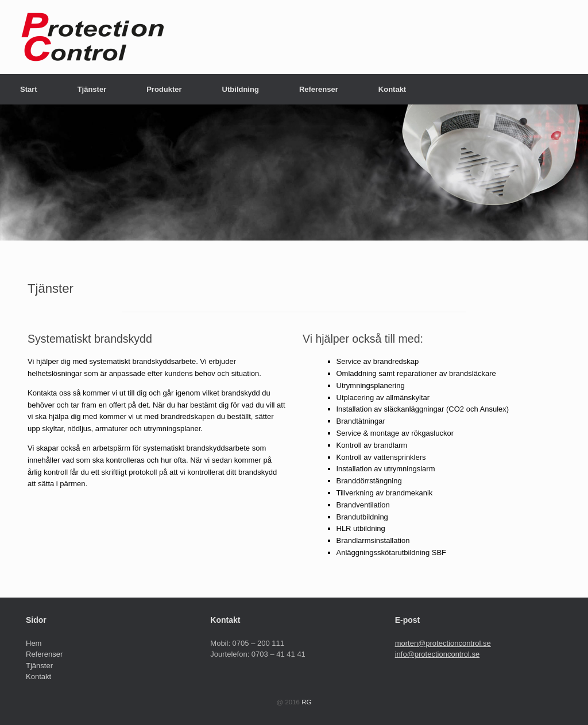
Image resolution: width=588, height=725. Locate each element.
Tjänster (92, 89)
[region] (294, 172)
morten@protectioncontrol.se (443, 643)
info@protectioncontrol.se (438, 654)
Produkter (164, 89)
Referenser (319, 89)
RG (306, 702)
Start (29, 89)
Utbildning (241, 89)
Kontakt (392, 89)
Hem (34, 643)
